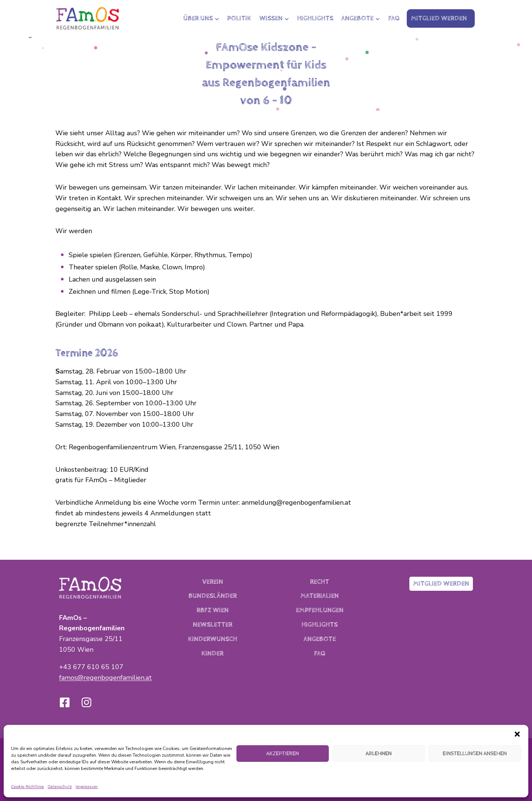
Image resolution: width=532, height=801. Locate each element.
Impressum (87, 787)
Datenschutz (60, 787)
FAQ (394, 18)
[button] (517, 734)
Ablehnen (379, 754)
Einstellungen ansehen (475, 754)
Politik (239, 18)
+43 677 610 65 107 (91, 667)
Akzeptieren (283, 754)
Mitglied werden (439, 18)
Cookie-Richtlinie (28, 787)
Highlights (315, 18)
